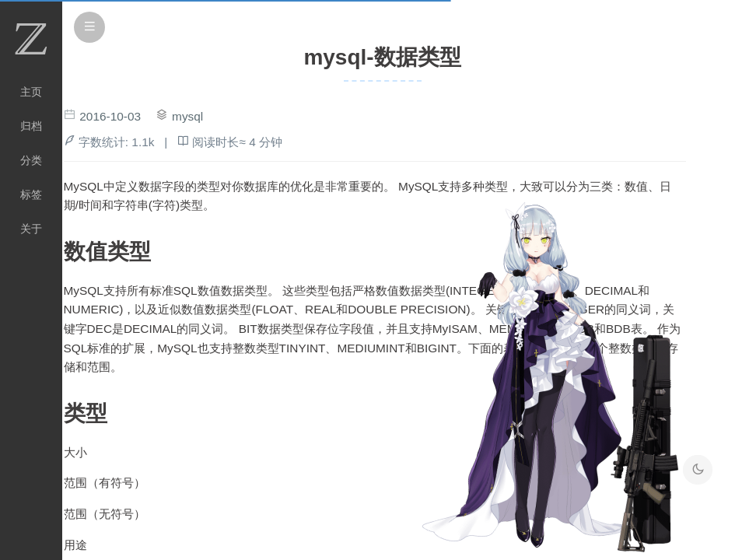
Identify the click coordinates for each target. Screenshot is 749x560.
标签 (31, 194)
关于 (31, 229)
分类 (31, 160)
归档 (31, 126)
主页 (31, 92)
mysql (187, 116)
